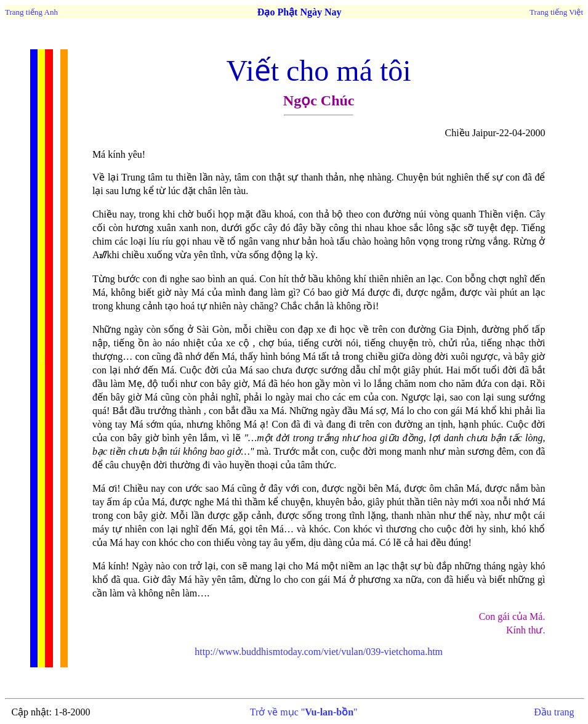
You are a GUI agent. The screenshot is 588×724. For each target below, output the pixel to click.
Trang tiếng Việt (556, 12)
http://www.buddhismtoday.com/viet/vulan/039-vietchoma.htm (319, 652)
